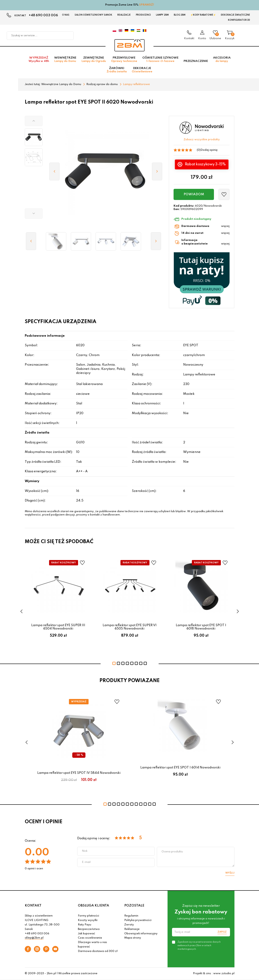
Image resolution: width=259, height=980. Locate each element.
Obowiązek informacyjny (141, 934)
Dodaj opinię (209, 150)
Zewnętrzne (94, 59)
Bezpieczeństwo (89, 929)
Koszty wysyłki (88, 920)
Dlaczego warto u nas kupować (92, 945)
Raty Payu (85, 925)
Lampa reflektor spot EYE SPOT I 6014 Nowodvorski (180, 768)
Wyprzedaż (39, 59)
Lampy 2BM (162, 15)
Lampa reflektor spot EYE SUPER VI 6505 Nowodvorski (130, 627)
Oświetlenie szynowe (160, 59)
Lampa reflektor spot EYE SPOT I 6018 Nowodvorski (201, 627)
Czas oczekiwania (90, 938)
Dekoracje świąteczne (235, 15)
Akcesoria (222, 59)
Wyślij (230, 873)
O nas (66, 15)
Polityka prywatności (138, 920)
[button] (34, 121)
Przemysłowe (124, 59)
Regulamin (131, 916)
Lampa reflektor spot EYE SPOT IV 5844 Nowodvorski (79, 773)
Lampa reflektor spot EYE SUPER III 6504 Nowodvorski (58, 627)
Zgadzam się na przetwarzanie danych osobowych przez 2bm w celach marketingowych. (199, 945)
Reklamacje (132, 929)
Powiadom (194, 194)
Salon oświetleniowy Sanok (93, 15)
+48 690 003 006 (43, 15)
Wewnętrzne (65, 59)
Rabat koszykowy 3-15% (205, 164)
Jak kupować (86, 934)
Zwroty (129, 925)
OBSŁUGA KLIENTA (93, 906)
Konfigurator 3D (239, 20)
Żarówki (117, 70)
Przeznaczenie (196, 61)
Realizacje (124, 15)
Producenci (143, 15)
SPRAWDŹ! (147, 5)
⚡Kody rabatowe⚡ (203, 15)
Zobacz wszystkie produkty (202, 140)
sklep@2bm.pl (34, 938)
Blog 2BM (180, 15)
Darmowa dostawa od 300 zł (98, 951)
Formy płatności (88, 916)
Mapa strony (133, 938)
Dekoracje (142, 70)
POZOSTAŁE (134, 906)
